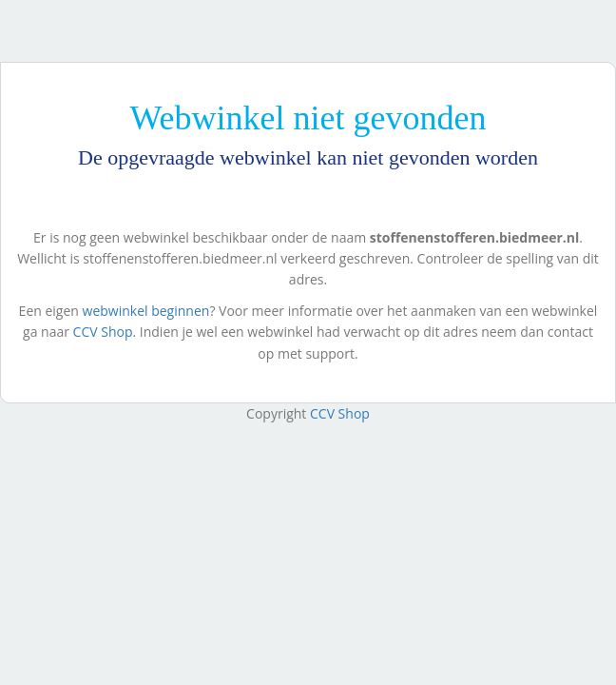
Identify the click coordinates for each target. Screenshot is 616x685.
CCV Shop (103, 332)
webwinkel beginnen (146, 311)
